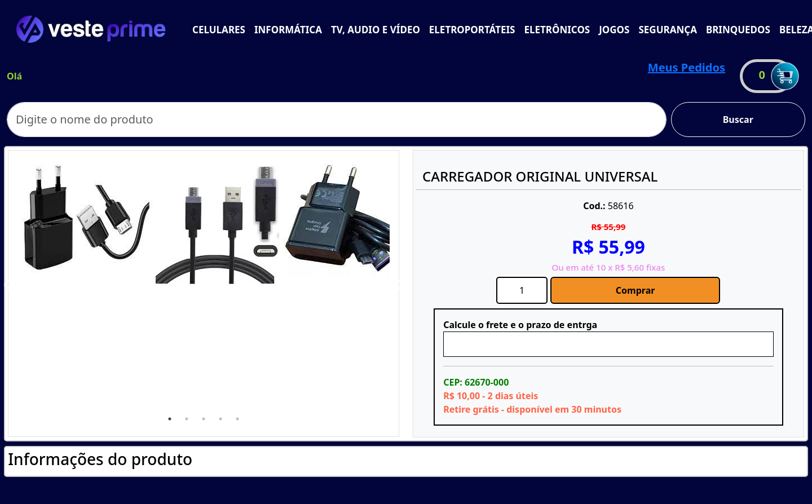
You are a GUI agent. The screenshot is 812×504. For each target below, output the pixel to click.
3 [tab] (204, 419)
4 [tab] (220, 419)
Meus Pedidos (687, 67)
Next (398, 285)
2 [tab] (187, 419)
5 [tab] (237, 419)
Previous (9, 285)
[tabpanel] (87, 217)
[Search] (337, 120)
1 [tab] (170, 419)
